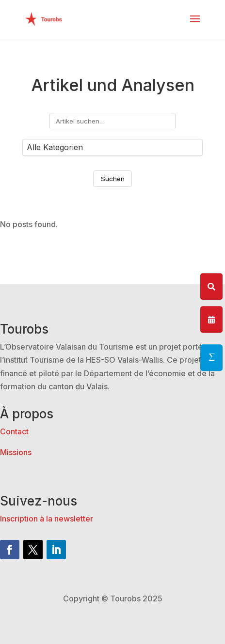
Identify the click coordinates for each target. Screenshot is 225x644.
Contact (14, 431)
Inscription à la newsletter (47, 519)
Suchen (113, 179)
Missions (16, 452)
